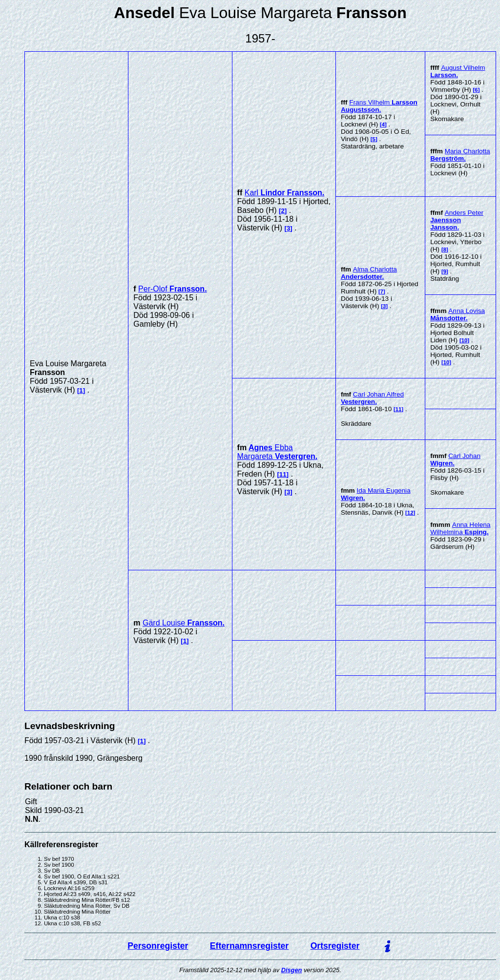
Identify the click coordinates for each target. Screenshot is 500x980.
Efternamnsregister (249, 946)
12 (410, 513)
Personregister (158, 946)
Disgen (292, 970)
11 (283, 474)
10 (465, 340)
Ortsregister (335, 946)
